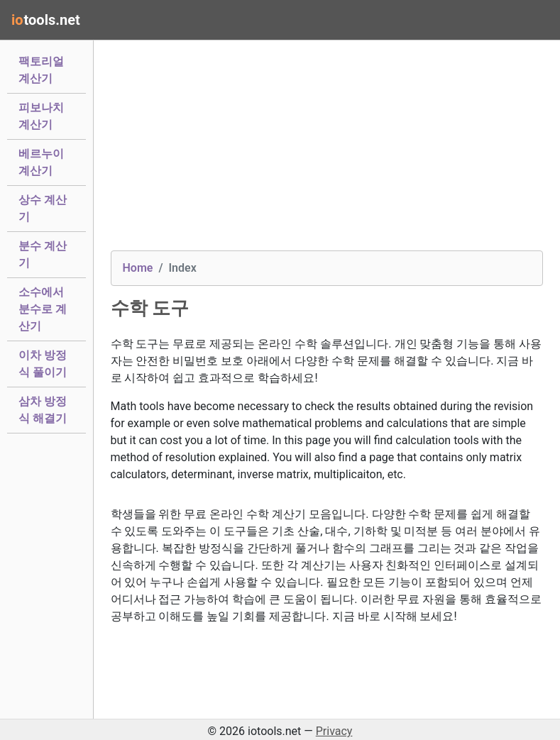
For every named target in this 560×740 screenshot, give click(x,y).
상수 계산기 (43, 208)
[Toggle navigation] (529, 20)
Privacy (334, 731)
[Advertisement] (327, 151)
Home (138, 268)
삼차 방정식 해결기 (43, 410)
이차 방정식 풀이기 (43, 364)
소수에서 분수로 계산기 (43, 309)
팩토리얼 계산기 (41, 70)
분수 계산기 (43, 254)
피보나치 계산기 (41, 116)
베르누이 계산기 (41, 162)
